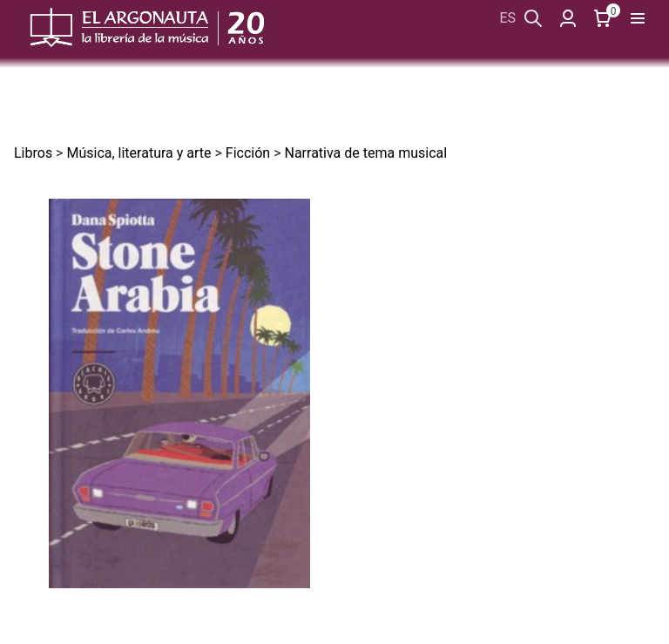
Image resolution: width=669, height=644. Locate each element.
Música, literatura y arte (139, 153)
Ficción (248, 153)
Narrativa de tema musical (365, 153)
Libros (33, 153)
